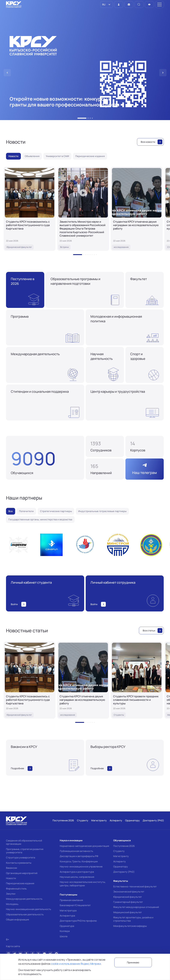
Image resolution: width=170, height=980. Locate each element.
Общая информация (17, 920)
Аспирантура (67, 916)
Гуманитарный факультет (128, 902)
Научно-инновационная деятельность (29, 909)
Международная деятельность (24, 899)
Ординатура (67, 926)
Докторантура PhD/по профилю (78, 921)
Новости (11, 878)
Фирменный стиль (16, 889)
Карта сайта (13, 946)
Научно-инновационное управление (81, 867)
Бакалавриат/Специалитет (75, 905)
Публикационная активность (76, 851)
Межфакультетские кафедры (130, 926)
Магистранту (121, 856)
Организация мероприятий (22, 873)
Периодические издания (20, 883)
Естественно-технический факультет (135, 886)
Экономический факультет (129, 892)
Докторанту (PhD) (124, 872)
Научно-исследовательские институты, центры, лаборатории (83, 884)
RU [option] (104, 5)
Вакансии (11, 868)
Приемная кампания (71, 900)
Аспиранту (120, 861)
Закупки (11, 894)
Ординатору (121, 867)
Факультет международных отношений (136, 907)
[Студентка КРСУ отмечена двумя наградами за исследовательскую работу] (137, 209)
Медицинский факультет (128, 912)
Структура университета (21, 857)
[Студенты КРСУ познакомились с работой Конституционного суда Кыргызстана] (30, 209)
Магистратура (68, 910)
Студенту (119, 851)
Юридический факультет (128, 897)
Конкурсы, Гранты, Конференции (79, 861)
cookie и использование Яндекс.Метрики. (76, 964)
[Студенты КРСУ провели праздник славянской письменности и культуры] (137, 680)
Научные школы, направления (77, 877)
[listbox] (107, 5)
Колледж (65, 931)
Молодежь (12, 904)
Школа (64, 936)
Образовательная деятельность (25, 914)
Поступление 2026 (124, 846)
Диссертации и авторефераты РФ (79, 856)
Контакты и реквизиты (19, 863)
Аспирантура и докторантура (77, 872)
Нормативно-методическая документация (84, 846)
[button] (82, 118)
